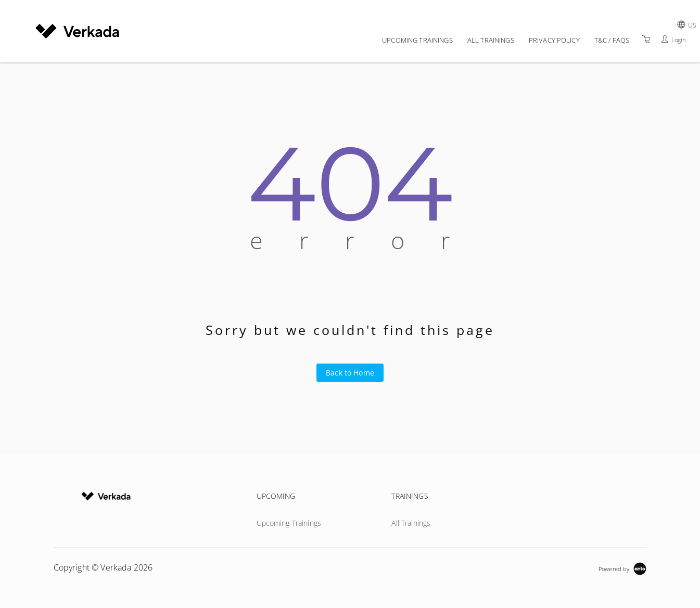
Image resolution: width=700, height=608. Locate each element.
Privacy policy (554, 40)
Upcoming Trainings (417, 40)
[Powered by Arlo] (622, 568)
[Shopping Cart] (646, 39)
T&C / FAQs (612, 40)
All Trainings (491, 40)
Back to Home (350, 373)
